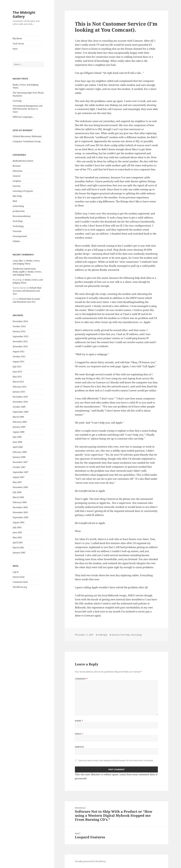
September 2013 (21, 336)
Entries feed (19, 577)
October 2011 (19, 357)
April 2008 (18, 447)
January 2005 (19, 553)
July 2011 (17, 367)
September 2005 (21, 517)
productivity (19, 211)
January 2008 (19, 457)
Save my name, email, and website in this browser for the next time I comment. (116, 760)
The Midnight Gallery (24, 14)
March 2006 (18, 497)
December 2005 (20, 507)
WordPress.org (20, 587)
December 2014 (20, 321)
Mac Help (17, 196)
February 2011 (20, 387)
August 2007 (19, 477)
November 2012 (20, 346)
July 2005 (17, 527)
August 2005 (19, 522)
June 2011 (17, 372)
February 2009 (20, 422)
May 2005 (17, 537)
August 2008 (19, 432)
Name (79, 721)
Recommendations (22, 216)
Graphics (17, 181)
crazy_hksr (18, 261)
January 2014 (19, 331)
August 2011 (19, 362)
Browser (17, 166)
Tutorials (17, 231)
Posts (15, 49)
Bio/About (17, 38)
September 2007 (21, 472)
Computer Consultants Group (27, 141)
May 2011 (17, 377)
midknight (103, 635)
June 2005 (17, 532)
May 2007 (17, 482)
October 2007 (19, 467)
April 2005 (18, 543)
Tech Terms (18, 44)
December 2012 (20, 341)
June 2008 (17, 442)
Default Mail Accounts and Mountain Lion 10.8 (27, 291)
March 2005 (18, 548)
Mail (15, 201)
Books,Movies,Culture (23, 161)
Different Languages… (23, 117)
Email (79, 734)
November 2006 (20, 487)
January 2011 (19, 392)
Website (79, 747)
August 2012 (19, 351)
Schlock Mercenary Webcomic (27, 136)
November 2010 (20, 402)
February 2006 (20, 502)
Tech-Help (18, 221)
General (17, 176)
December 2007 (20, 462)
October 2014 (19, 326)
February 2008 (20, 452)
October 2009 (19, 407)
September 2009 (21, 412)
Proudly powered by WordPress (90, 861)
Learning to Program (23, 191)
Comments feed (20, 582)
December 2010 (20, 397)
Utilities (16, 241)
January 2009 (19, 427)
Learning (17, 101)
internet (17, 186)
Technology (18, 226)
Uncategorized (20, 236)
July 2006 (17, 492)
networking (18, 206)
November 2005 (20, 512)
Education (18, 171)
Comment (81, 679)
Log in (16, 572)
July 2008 (17, 437)
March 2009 (18, 417)
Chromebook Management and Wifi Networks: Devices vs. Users (28, 109)
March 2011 (18, 382)
